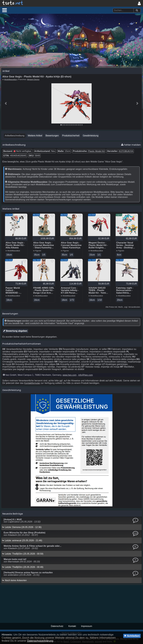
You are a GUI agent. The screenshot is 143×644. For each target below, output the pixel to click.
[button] (5, 10)
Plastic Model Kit (96, 151)
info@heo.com (86, 375)
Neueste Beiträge (13, 514)
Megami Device (33, 79)
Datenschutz (57, 626)
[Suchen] (137, 10)
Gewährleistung (91, 136)
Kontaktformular (32, 383)
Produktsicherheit (71, 136)
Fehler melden (131, 145)
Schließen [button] (132, 636)
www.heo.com (70, 375)
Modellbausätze (11, 79)
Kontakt (72, 626)
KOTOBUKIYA (126, 151)
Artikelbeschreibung (15, 136)
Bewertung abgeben (15, 331)
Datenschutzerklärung (40, 641)
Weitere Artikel (35, 136)
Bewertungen (52, 136)
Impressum (87, 626)
